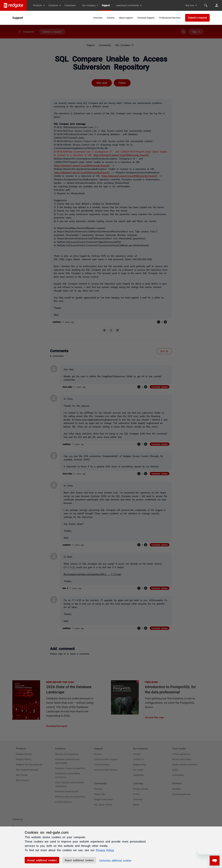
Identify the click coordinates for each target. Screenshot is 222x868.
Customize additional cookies (115, 860)
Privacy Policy (105, 850)
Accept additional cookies (42, 860)
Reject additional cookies (79, 860)
